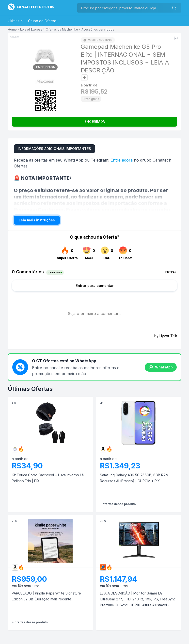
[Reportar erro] (176, 38)
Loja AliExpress (31, 30)
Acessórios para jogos (98, 30)
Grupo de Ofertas (42, 21)
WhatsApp (161, 367)
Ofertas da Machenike (62, 30)
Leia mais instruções (37, 220)
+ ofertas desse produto (118, 504)
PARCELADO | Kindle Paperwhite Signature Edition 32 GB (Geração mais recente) (46, 596)
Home (12, 30)
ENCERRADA (95, 122)
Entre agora (122, 160)
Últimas (16, 21)
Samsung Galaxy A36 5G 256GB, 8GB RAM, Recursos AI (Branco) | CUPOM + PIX (135, 478)
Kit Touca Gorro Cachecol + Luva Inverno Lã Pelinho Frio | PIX (48, 478)
